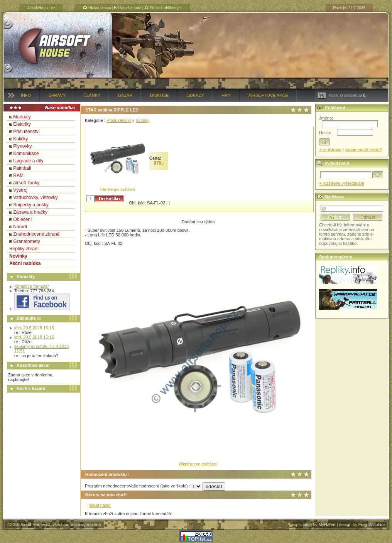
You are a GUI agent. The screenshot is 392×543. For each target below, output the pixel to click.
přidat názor (100, 505)
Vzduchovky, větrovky (35, 197)
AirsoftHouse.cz (35, 524)
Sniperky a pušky (31, 205)
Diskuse (159, 95)
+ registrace (330, 150)
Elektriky (22, 124)
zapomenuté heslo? (363, 150)
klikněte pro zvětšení (117, 190)
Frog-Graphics (372, 524)
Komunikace (26, 153)
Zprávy (57, 95)
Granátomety (26, 241)
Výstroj (20, 190)
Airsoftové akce (268, 95)
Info (26, 95)
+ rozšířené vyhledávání (342, 183)
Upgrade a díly (28, 161)
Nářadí (20, 227)
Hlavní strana (97, 8)
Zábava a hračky (30, 212)
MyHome (327, 524)
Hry (226, 95)
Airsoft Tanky (26, 183)
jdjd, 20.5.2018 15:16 (34, 328)
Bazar (125, 95)
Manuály (22, 117)
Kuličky (20, 139)
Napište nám (128, 8)
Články (92, 95)
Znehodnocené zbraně (36, 234)
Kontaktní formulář (32, 286)
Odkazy (195, 95)
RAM (18, 175)
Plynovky (22, 146)
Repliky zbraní (24, 249)
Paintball (22, 168)
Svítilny (142, 120)
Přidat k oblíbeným (163, 8)
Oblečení (22, 219)
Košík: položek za (343, 95)
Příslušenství (26, 132)
